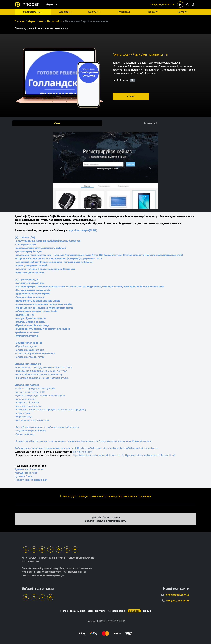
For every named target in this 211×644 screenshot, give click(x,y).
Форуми (94, 12)
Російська (146, 611)
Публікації (124, 12)
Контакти (182, 12)
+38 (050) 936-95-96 (178, 601)
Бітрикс (51, 4)
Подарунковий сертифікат (31, 480)
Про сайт (153, 12)
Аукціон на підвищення (29, 469)
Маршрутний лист (26, 473)
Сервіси (65, 12)
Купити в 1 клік (24, 476)
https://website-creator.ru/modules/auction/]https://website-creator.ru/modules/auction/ (123, 455)
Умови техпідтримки (117, 611)
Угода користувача (97, 611)
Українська (134, 611)
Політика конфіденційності (73, 611)
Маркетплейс (33, 12)
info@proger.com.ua (162, 4)
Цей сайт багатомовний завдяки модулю (106, 519)
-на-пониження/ (82, 452)
